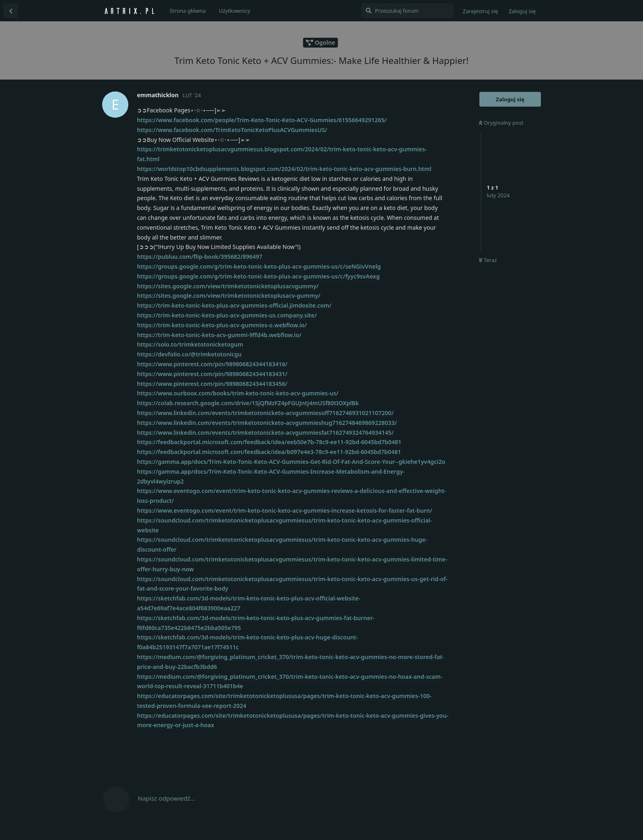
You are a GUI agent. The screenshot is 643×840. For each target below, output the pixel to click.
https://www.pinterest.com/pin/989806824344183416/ (212, 364)
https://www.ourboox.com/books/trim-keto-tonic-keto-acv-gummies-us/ (238, 393)
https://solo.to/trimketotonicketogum (190, 344)
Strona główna (188, 11)
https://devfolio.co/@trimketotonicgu (189, 354)
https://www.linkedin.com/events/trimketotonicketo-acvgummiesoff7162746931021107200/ (265, 413)
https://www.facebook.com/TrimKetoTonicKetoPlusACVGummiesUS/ (232, 130)
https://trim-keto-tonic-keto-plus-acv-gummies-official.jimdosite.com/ (234, 305)
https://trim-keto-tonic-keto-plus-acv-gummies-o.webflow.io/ (222, 325)
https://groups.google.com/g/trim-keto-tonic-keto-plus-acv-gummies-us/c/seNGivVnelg (259, 266)
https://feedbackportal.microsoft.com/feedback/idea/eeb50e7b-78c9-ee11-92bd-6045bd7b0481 (269, 442)
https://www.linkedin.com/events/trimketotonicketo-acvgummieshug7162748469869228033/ (267, 423)
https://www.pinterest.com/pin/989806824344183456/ (212, 384)
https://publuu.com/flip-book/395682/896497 (200, 257)
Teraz (488, 260)
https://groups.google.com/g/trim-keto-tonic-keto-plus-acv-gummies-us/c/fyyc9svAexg (258, 276)
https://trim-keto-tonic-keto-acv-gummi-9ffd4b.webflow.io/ (219, 335)
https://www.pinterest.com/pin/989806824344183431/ (212, 374)
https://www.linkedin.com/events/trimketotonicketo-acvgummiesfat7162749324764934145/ (265, 433)
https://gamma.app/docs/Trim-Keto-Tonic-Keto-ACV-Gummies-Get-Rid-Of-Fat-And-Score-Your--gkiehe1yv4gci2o (291, 462)
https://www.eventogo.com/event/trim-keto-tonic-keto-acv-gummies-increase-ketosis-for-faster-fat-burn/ (285, 510)
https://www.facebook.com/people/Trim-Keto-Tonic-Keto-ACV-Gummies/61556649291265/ (262, 120)
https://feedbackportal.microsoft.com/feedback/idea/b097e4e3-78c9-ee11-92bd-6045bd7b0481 (269, 452)
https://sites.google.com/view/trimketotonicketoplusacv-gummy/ (229, 296)
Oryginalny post (501, 123)
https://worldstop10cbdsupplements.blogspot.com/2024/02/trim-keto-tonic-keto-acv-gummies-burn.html (284, 169)
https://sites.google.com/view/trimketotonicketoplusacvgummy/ (228, 286)
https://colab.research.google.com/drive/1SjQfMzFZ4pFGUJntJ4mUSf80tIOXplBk (248, 403)
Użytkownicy (235, 11)
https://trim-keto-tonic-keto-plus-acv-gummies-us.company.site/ (227, 315)
